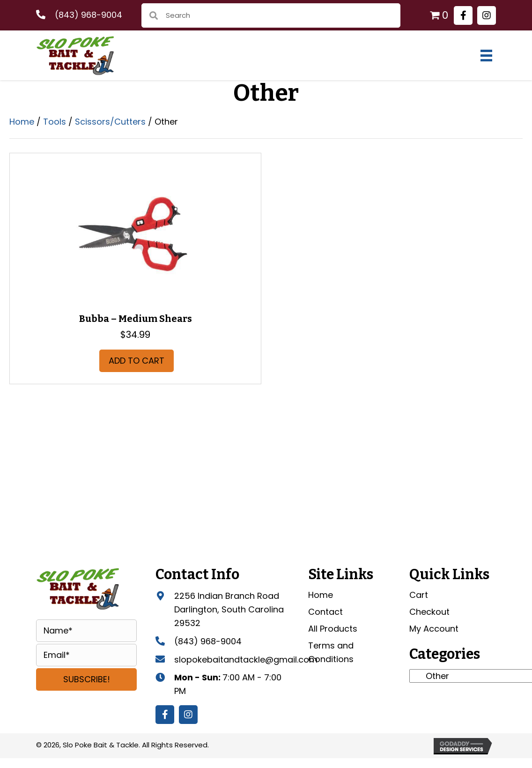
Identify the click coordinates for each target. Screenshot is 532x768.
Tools (55, 122)
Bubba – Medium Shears (136, 319)
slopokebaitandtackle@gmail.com (246, 660)
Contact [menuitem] (325, 612)
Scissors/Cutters (110, 122)
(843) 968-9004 (89, 15)
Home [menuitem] (321, 595)
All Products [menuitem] (333, 629)
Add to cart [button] (137, 361)
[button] (463, 15)
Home (22, 122)
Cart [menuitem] (419, 595)
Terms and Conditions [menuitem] (331, 652)
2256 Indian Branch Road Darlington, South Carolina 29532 (229, 609)
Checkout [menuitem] (429, 612)
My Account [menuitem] (434, 629)
